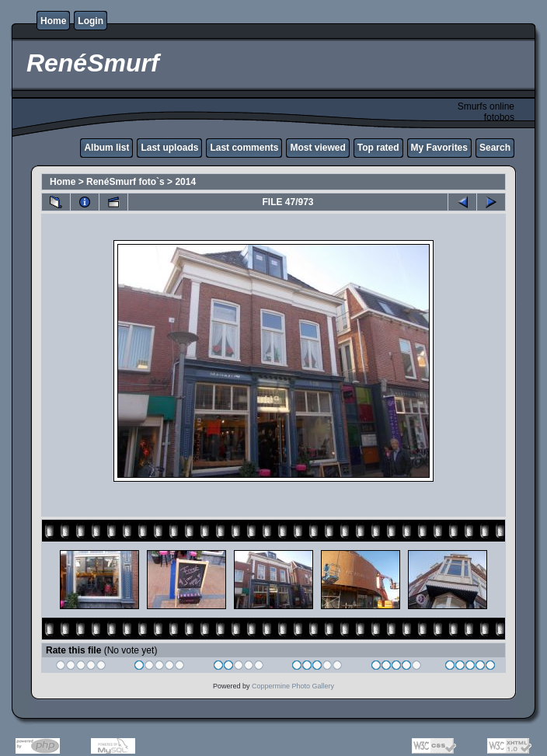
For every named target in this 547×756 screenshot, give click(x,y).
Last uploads (169, 148)
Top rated (378, 148)
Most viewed (317, 148)
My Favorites (439, 148)
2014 (185, 182)
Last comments (244, 148)
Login (91, 21)
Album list (106, 148)
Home (53, 21)
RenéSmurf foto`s (125, 182)
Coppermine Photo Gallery (293, 686)
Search (495, 148)
